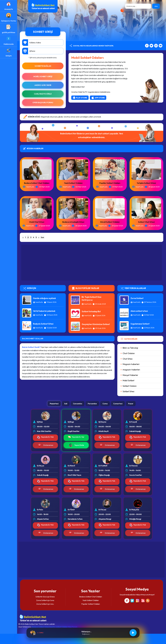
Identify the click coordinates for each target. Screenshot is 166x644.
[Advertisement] (92, 263)
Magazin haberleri (131, 364)
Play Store (80, 98)
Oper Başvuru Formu (43, 102)
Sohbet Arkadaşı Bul (91, 311)
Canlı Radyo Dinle (43, 94)
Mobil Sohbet (128, 380)
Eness (52, 597)
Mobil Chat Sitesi (37, 222)
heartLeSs (30, 187)
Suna (52, 600)
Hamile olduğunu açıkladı (44, 298)
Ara (156, 6)
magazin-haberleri (131, 370)
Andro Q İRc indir (43, 85)
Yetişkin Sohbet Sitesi (146, 183)
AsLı (52, 604)
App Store (98, 98)
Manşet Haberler (130, 375)
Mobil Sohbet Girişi (43, 76)
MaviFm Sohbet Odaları (58, 627)
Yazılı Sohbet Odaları (73, 183)
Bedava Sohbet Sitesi (40, 627)
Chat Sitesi (128, 359)
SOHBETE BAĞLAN (43, 66)
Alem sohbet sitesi (139, 311)
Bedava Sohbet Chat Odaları (37, 183)
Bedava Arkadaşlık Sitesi (73, 222)
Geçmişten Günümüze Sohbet (96, 324)
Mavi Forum (73, 627)
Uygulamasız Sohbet (140, 324)
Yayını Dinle (76, 445)
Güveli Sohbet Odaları (110, 222)
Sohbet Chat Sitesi (146, 222)
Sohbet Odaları (130, 386)
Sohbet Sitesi (128, 391)
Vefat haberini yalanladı (44, 311)
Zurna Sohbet (137, 298)
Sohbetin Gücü (41, 597)
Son (42, 237)
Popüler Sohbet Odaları (110, 183)
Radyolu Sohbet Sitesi (43, 324)
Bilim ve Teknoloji (130, 348)
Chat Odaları (129, 353)
